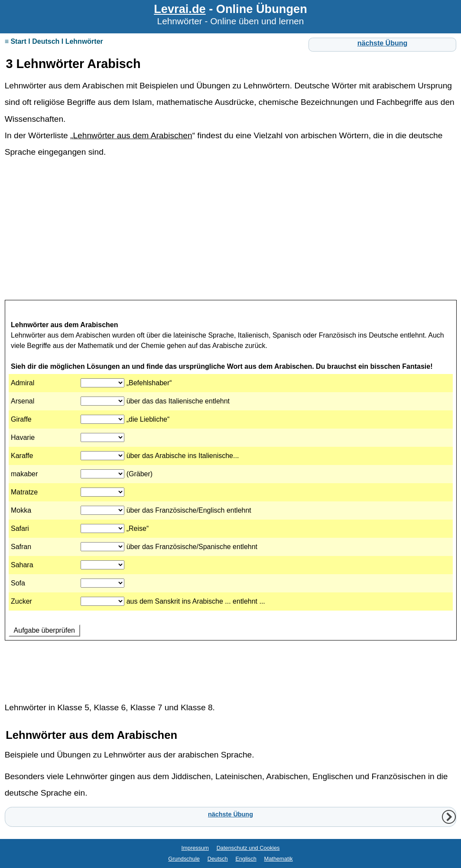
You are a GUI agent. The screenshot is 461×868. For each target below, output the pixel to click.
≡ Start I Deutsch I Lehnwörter (54, 41)
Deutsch (218, 859)
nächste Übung (383, 43)
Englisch (246, 859)
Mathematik (279, 859)
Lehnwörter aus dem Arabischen (132, 135)
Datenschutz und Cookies (248, 848)
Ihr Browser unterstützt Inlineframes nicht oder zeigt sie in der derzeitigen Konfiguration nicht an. (231, 494)
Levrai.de (180, 9)
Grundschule (184, 859)
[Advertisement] (231, 231)
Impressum (195, 848)
